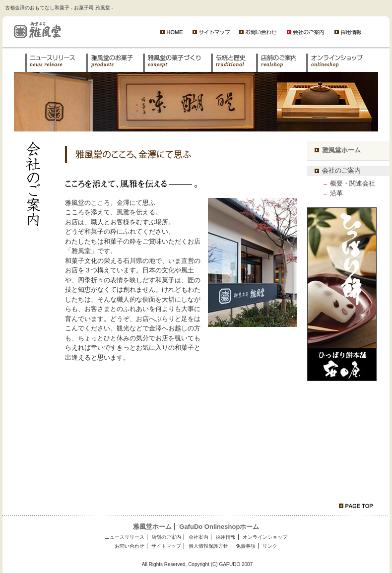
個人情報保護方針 (208, 546)
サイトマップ (166, 546)
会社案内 (198, 537)
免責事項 (246, 546)
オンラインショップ (265, 537)
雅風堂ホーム (341, 150)
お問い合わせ (130, 546)
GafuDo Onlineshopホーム (219, 527)
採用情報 (226, 537)
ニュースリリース (125, 537)
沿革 (336, 193)
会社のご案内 (341, 170)
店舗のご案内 (166, 537)
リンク (270, 546)
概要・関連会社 (353, 183)
